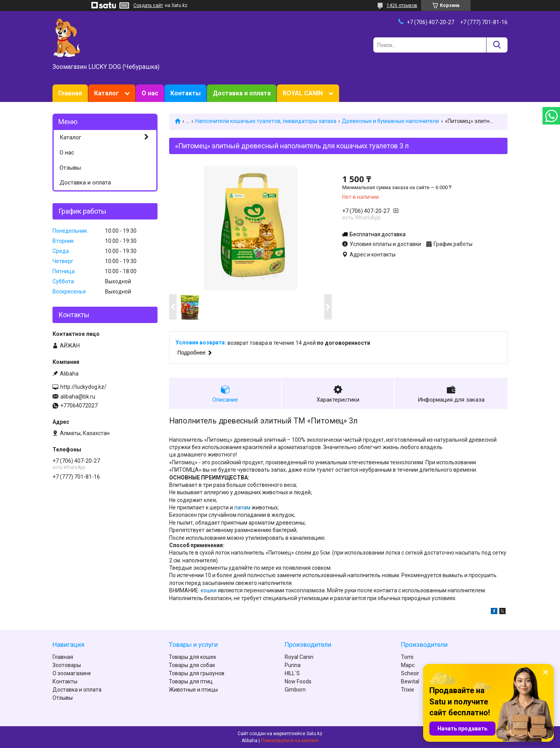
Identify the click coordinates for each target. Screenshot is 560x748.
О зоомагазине (72, 673)
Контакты (185, 93)
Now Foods (298, 681)
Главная (70, 93)
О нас (150, 93)
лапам (242, 507)
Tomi (407, 657)
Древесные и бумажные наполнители (390, 121)
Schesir (410, 673)
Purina (293, 665)
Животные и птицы (193, 690)
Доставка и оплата (242, 93)
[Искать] (497, 45)
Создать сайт (148, 5)
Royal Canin (299, 657)
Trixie (408, 690)
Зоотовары (67, 665)
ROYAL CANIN (303, 93)
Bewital (410, 681)
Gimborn (295, 690)
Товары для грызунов (197, 673)
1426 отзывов (402, 5)
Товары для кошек (192, 657)
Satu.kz (314, 734)
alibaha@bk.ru (78, 397)
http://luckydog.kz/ (83, 387)
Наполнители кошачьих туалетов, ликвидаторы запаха (266, 121)
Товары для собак (192, 665)
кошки (209, 590)
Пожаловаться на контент (290, 741)
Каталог (107, 93)
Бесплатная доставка (378, 234)
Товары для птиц (191, 681)
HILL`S (292, 673)
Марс (408, 665)
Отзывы (70, 168)
